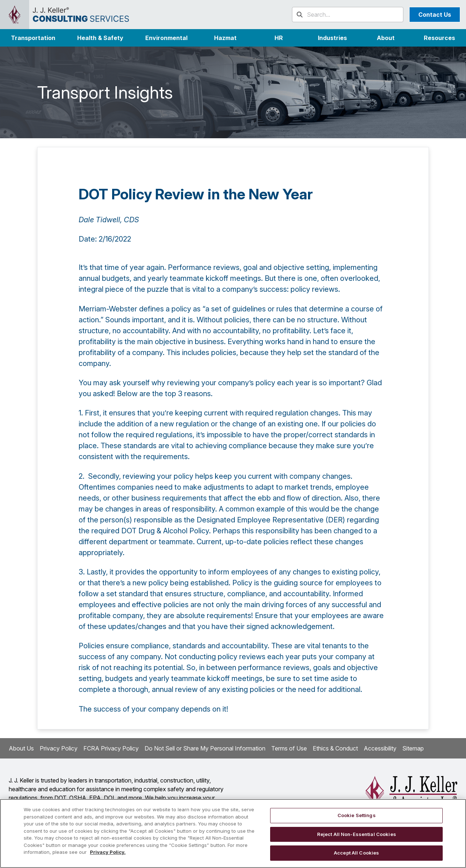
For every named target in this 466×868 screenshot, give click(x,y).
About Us (21, 748)
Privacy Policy (59, 748)
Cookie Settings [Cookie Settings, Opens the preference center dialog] (357, 815)
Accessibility (380, 748)
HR (279, 38)
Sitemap (413, 748)
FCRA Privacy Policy (111, 748)
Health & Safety (100, 38)
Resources (439, 38)
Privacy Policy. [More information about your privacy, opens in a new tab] (108, 852)
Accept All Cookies (356, 853)
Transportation (33, 38)
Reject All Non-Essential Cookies (357, 834)
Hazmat (225, 38)
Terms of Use (289, 748)
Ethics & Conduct (335, 748)
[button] (332, 38)
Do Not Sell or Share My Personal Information (205, 748)
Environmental (166, 38)
